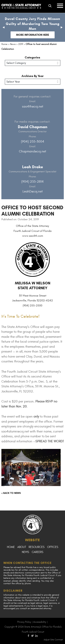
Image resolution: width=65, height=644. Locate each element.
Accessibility (40, 622)
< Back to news (11, 493)
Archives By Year (32, 76)
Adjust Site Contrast (53, 640)
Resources (37, 547)
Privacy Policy (24, 622)
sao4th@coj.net (33, 106)
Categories (32, 57)
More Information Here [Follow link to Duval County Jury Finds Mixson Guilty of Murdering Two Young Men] (33, 35)
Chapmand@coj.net (32, 151)
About (22, 547)
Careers (38, 552)
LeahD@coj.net (33, 191)
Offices (53, 547)
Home (11, 547)
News (25, 552)
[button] (3, 27)
